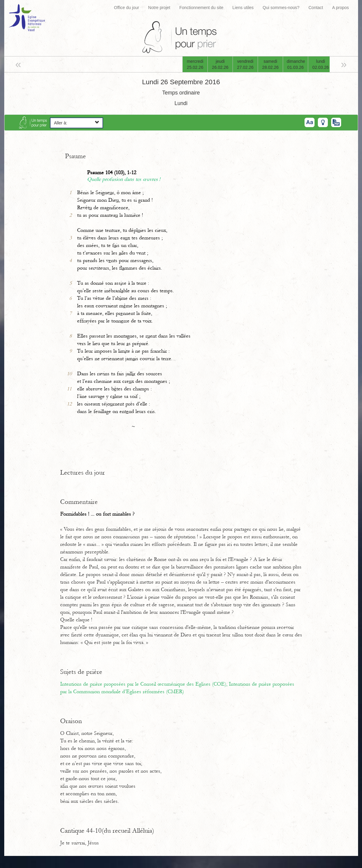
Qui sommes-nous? (281, 8)
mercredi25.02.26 (195, 64)
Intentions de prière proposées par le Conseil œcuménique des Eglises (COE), (145, 684)
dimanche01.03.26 (296, 64)
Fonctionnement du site (201, 8)
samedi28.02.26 (271, 64)
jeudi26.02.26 (220, 64)
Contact (316, 8)
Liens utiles (243, 8)
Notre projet (159, 8)
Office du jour (127, 8)
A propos (340, 8)
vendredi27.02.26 (245, 64)
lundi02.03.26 (321, 64)
